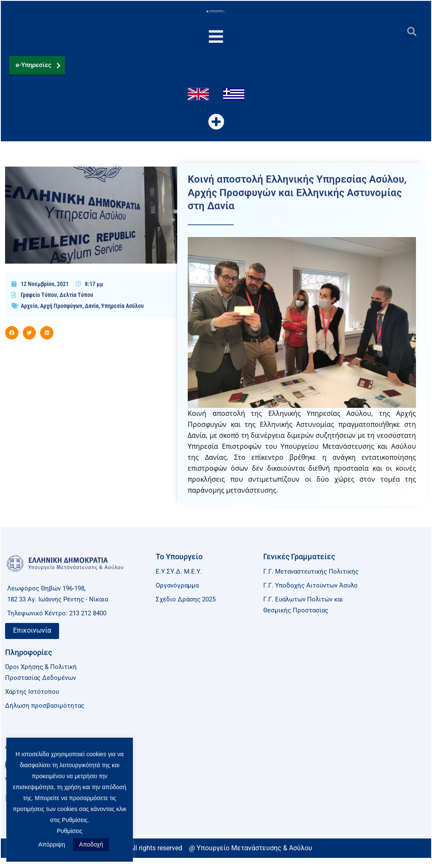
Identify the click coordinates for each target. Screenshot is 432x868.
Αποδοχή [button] (91, 844)
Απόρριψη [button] (52, 844)
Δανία (92, 320)
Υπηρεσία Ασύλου (123, 320)
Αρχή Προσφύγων (61, 320)
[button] (412, 31)
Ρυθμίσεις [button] (70, 831)
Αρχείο (29, 320)
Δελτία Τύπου (76, 309)
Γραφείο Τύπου (39, 309)
